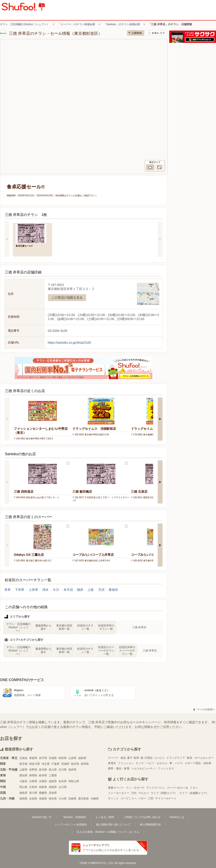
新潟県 (43, 770)
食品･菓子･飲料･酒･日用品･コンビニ (143, 758)
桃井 (80, 590)
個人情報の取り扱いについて (113, 825)
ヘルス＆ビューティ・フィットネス (153, 769)
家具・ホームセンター (200, 758)
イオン (194, 788)
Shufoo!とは (177, 817)
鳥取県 (43, 787)
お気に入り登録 (68, 463)
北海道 (23, 758)
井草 (8, 590)
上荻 (91, 590)
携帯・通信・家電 (119, 769)
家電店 (112, 763)
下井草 (20, 590)
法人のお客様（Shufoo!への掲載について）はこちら (108, 832)
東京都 (23, 764)
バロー (142, 798)
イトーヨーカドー (119, 793)
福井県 (72, 770)
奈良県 (63, 781)
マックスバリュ (156, 788)
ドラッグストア (176, 758)
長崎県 (43, 799)
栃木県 (75, 764)
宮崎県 (72, 799)
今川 (56, 590)
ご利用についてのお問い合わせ (142, 817)
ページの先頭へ (204, 709)
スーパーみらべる (177, 788)
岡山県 (23, 787)
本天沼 (68, 590)
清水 (45, 590)
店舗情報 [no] (136, 33)
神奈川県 (35, 764)
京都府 (43, 781)
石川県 (63, 770)
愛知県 (23, 775)
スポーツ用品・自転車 (198, 763)
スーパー (113, 758)
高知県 (53, 793)
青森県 (33, 758)
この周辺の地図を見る (67, 298)
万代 (134, 793)
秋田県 (63, 758)
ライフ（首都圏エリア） (194, 793)
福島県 (82, 758)
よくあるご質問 (105, 817)
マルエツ (144, 793)
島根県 (53, 787)
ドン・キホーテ (135, 788)
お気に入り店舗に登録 (156, 33)
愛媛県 (43, 793)
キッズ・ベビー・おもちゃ (152, 763)
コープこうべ (128, 798)
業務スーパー (116, 788)
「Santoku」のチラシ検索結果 (122, 24)
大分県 (63, 799)
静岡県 (33, 775)
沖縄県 (95, 799)
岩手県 (43, 758)
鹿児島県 (84, 799)
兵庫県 (33, 781)
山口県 (63, 787)
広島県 (33, 787)
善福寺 (113, 590)
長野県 (33, 770)
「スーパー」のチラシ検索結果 (76, 24)
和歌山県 (74, 781)
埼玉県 (46, 764)
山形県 (72, 758)
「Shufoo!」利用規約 (73, 817)
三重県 (53, 775)
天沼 (101, 590)
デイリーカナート (166, 798)
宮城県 (53, 758)
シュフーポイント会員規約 (71, 825)
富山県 (53, 770)
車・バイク (176, 763)
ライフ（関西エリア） (164, 793)
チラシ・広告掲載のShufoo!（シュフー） (25, 24)
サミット (113, 798)
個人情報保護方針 (151, 825)
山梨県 (23, 770)
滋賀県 (53, 781)
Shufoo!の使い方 (42, 817)
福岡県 (23, 799)
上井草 (33, 590)
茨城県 (65, 764)
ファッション (126, 763)
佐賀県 (33, 799)
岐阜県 (43, 775)
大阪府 (23, 781)
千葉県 (55, 764)
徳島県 (23, 793)
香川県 (33, 793)
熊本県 (53, 799)
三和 (151, 798)
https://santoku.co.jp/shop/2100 (69, 343)
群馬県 (85, 764)
